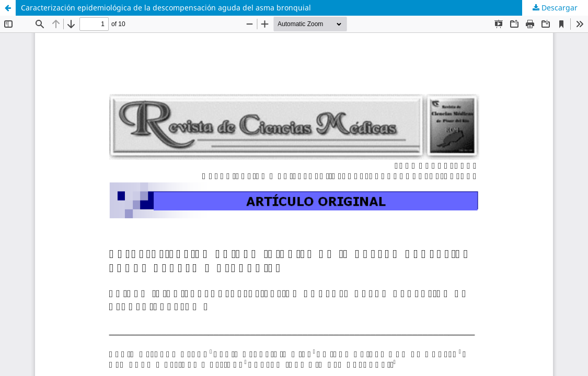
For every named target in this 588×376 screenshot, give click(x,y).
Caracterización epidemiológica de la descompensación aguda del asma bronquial (166, 8)
